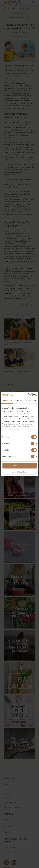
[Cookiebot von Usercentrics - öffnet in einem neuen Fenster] (28, 395)
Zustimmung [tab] (7, 401)
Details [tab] (19, 401)
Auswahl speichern (19, 472)
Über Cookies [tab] (32, 401)
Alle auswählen (19, 466)
